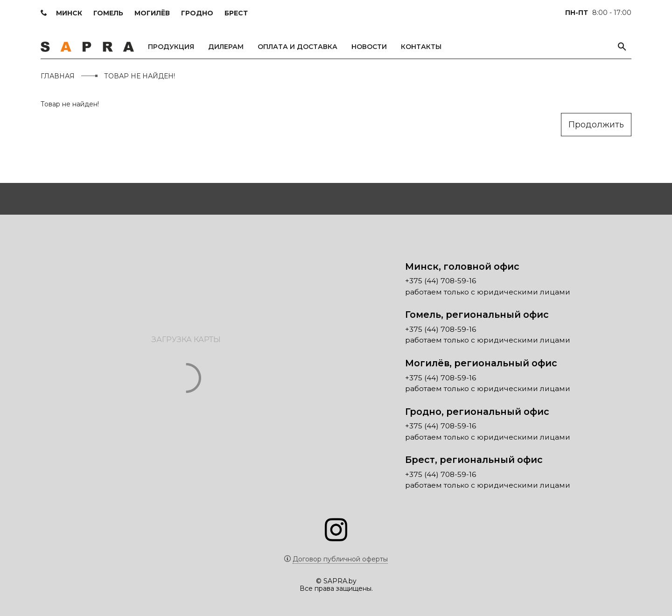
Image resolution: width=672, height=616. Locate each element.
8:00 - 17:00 (598, 13)
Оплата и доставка (297, 47)
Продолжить (596, 125)
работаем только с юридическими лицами (488, 292)
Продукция (171, 47)
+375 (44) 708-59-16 (441, 281)
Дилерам (226, 47)
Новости (369, 47)
